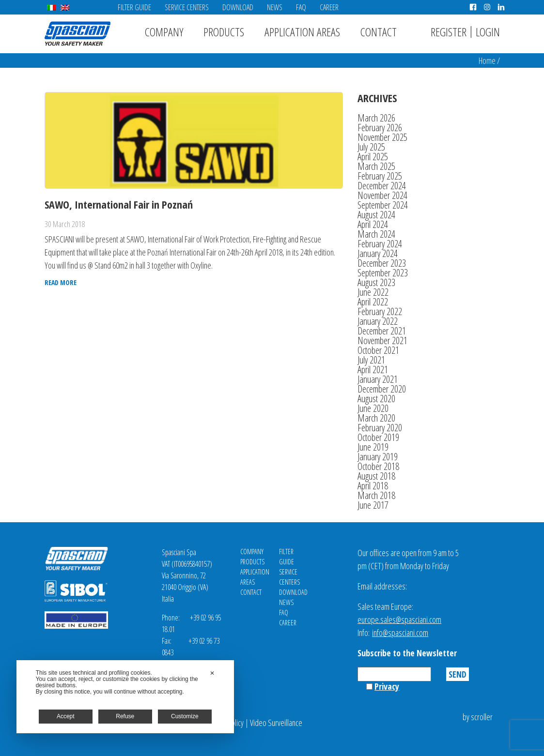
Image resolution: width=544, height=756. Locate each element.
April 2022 (373, 302)
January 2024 (378, 253)
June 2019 (373, 447)
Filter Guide (134, 7)
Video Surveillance (276, 723)
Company (164, 32)
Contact (379, 32)
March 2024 (376, 234)
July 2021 (371, 360)
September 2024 (383, 205)
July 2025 (371, 147)
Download (238, 7)
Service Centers (187, 7)
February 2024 (380, 244)
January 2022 (378, 321)
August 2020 (376, 399)
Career (329, 7)
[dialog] (125, 697)
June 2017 (373, 505)
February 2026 (380, 128)
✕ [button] (212, 673)
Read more (61, 283)
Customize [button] (185, 716)
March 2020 (376, 418)
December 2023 (382, 263)
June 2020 (373, 408)
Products (224, 32)
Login (488, 32)
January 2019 (378, 457)
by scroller (478, 717)
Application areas (302, 32)
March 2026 (376, 118)
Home (487, 60)
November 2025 (382, 137)
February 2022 (380, 311)
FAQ (301, 7)
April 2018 (373, 486)
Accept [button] (66, 716)
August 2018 (376, 476)
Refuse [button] (125, 716)
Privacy (387, 686)
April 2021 (373, 370)
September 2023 (383, 273)
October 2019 (378, 437)
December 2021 (382, 331)
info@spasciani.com (400, 633)
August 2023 (376, 282)
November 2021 (382, 340)
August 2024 (376, 215)
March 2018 (376, 495)
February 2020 (380, 428)
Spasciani (78, 34)
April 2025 (373, 157)
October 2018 (378, 466)
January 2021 (378, 379)
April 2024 (373, 224)
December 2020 (382, 389)
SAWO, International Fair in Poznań (119, 204)
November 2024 (382, 195)
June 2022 (373, 292)
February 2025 (380, 176)
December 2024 (382, 186)
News (275, 7)
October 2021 (378, 350)
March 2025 (376, 166)
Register (449, 32)
